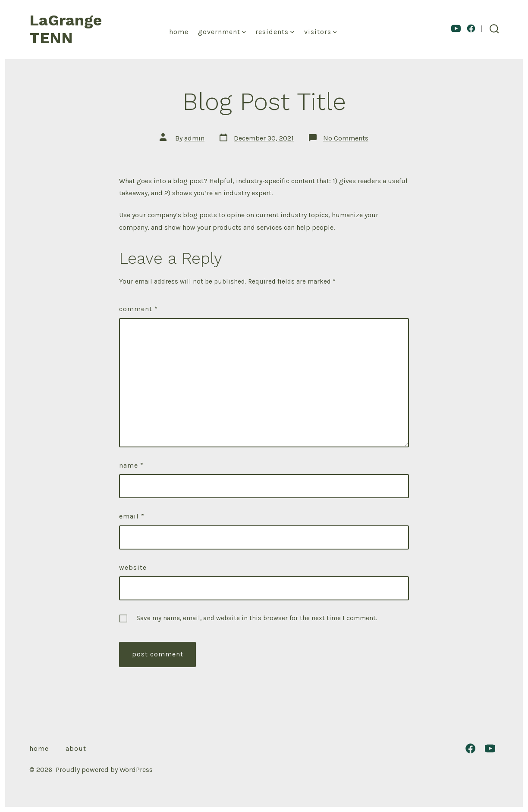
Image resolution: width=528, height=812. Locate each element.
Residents (275, 32)
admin (194, 138)
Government (222, 32)
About (76, 748)
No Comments (346, 138)
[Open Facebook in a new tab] (471, 28)
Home (179, 32)
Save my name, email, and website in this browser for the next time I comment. (257, 618)
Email (132, 516)
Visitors (321, 32)
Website (133, 567)
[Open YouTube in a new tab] (456, 28)
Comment (138, 309)
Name (131, 465)
